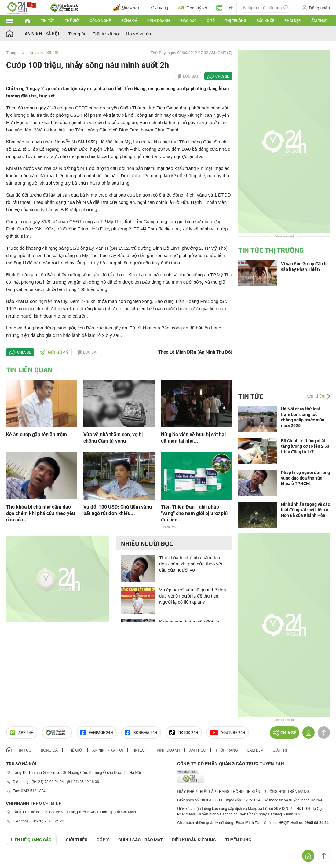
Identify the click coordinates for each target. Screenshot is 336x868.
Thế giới (72, 21)
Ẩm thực (320, 21)
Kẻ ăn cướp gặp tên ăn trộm (37, 434)
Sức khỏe (265, 21)
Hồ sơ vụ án (138, 34)
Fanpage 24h (97, 733)
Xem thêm (316, 396)
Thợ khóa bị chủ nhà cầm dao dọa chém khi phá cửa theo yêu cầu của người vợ (191, 564)
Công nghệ (100, 21)
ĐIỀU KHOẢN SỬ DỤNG (194, 840)
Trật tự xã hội (106, 34)
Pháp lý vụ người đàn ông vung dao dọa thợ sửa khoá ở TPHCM (305, 478)
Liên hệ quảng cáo (31, 840)
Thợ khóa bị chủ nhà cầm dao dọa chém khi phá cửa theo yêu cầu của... (40, 513)
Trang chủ (15, 53)
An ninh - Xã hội (42, 34)
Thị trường (236, 21)
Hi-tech (140, 750)
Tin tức (48, 21)
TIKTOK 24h (184, 733)
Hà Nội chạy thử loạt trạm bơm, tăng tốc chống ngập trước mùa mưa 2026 (303, 417)
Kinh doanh (159, 21)
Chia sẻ (222, 76)
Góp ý (103, 840)
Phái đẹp (293, 21)
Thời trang (226, 750)
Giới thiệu (77, 840)
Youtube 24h (228, 733)
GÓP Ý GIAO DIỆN (18, 860)
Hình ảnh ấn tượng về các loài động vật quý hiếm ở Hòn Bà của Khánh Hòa (305, 510)
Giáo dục (188, 21)
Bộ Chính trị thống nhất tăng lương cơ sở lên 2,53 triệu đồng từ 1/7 (305, 446)
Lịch (225, 8)
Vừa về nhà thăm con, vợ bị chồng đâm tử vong (113, 438)
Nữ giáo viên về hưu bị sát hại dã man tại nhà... (193, 438)
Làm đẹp (255, 750)
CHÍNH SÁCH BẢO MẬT (141, 840)
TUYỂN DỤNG (238, 840)
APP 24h (22, 733)
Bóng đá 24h (141, 733)
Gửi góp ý (54, 352)
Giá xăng (160, 8)
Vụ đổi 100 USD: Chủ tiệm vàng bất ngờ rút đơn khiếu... (118, 510)
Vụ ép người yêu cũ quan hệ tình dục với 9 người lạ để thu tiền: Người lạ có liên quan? (193, 596)
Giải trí (279, 750)
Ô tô (211, 21)
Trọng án (77, 34)
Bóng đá (129, 21)
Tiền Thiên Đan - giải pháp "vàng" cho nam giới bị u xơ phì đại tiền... (194, 513)
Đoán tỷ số (192, 8)
